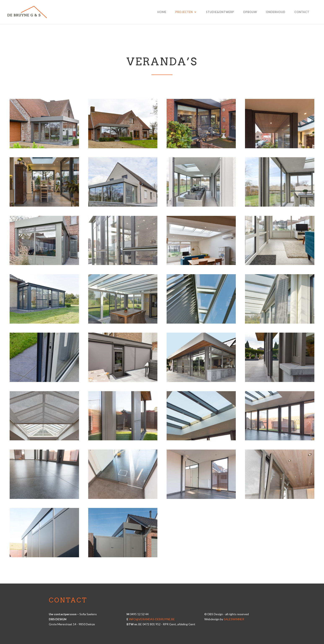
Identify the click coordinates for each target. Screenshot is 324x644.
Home (162, 12)
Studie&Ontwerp (220, 12)
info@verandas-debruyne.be (152, 619)
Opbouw (250, 12)
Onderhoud (276, 12)
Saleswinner (234, 619)
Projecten (184, 12)
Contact (302, 12)
